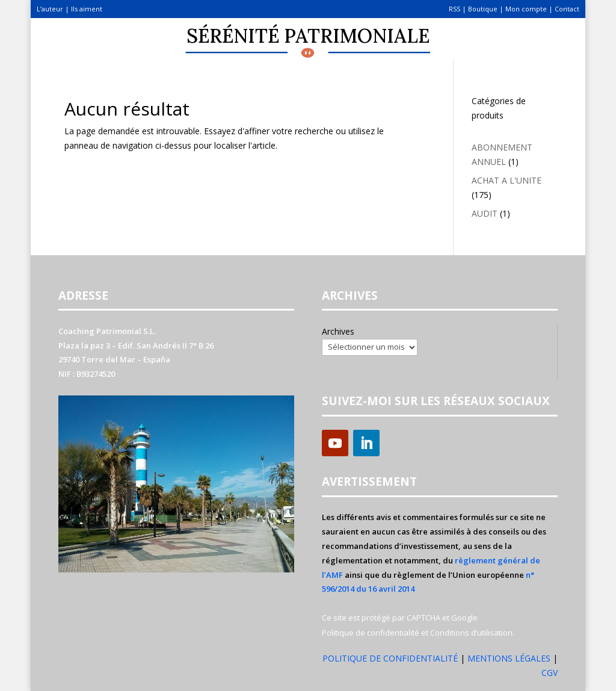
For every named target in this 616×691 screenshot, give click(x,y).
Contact (567, 9)
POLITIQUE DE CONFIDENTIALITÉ (390, 658)
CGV (550, 673)
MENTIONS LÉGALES (510, 658)
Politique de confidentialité (371, 633)
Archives (338, 331)
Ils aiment (87, 9)
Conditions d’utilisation (471, 633)
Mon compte (526, 9)
